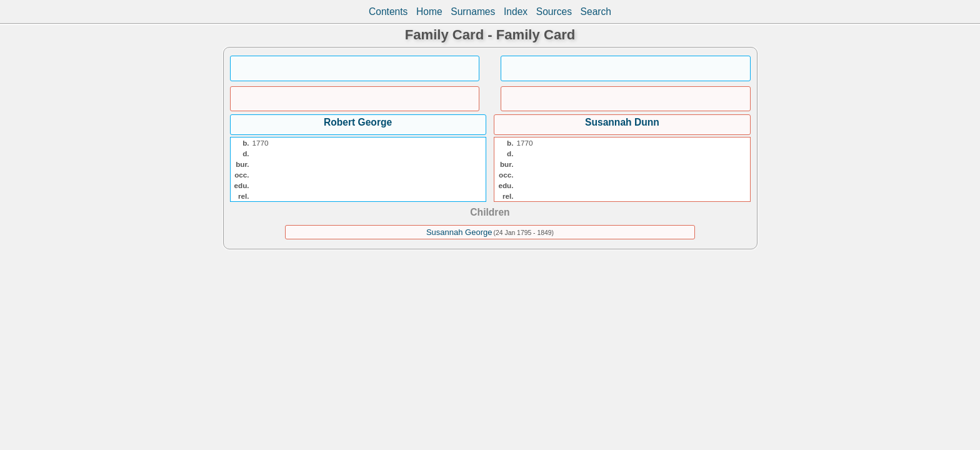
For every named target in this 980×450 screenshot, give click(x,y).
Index (516, 12)
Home (429, 12)
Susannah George (459, 232)
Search (596, 12)
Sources (554, 12)
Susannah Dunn (622, 122)
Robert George (358, 122)
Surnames (473, 12)
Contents (388, 12)
